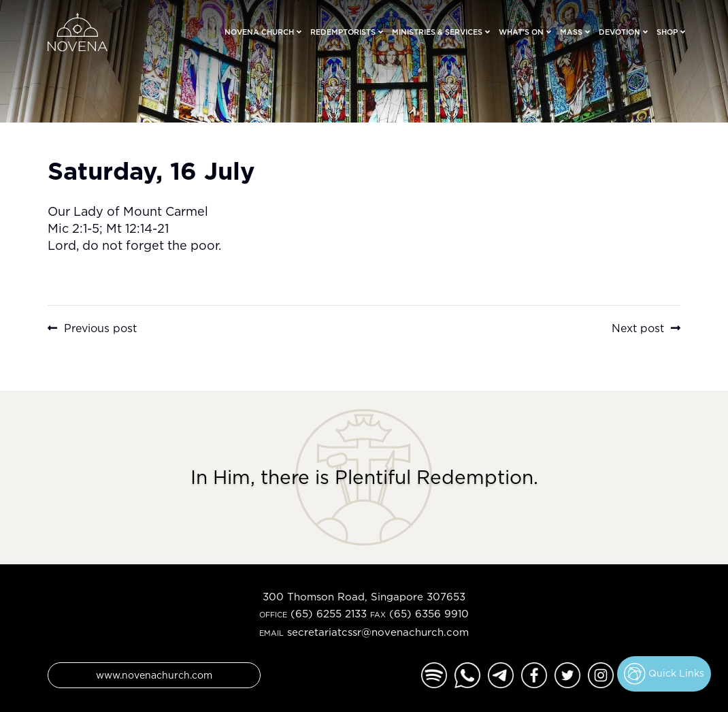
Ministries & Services (437, 32)
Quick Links (664, 674)
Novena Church (259, 32)
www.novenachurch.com (154, 675)
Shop (667, 32)
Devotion (619, 32)
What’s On (521, 32)
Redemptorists (343, 32)
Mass (571, 32)
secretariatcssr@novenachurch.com (378, 632)
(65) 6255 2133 (329, 614)
